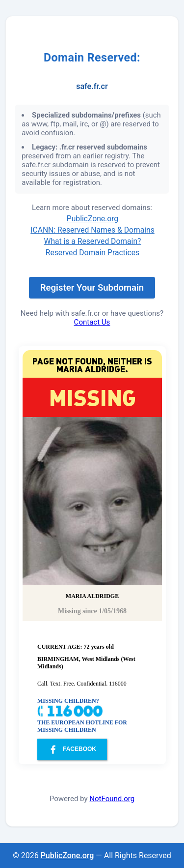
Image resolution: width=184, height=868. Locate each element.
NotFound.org (112, 799)
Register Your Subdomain (92, 288)
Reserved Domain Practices (92, 253)
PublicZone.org (92, 219)
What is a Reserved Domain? (93, 241)
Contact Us (92, 322)
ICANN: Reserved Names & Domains (92, 230)
